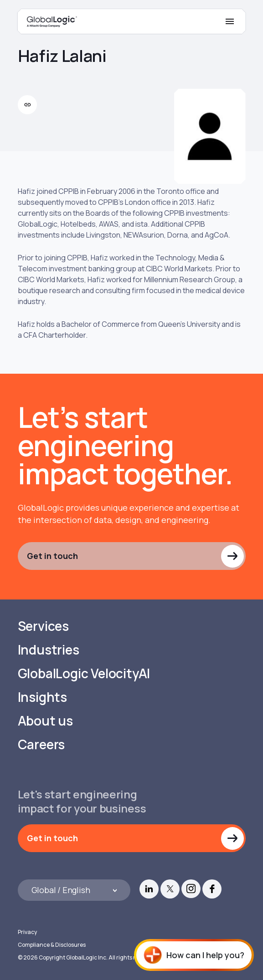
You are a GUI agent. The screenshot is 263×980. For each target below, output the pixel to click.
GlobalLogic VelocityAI (84, 673)
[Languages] (74, 890)
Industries (49, 650)
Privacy (27, 932)
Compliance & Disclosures (52, 945)
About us (45, 721)
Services (43, 626)
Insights (42, 697)
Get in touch (52, 556)
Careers (41, 744)
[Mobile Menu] (230, 21)
